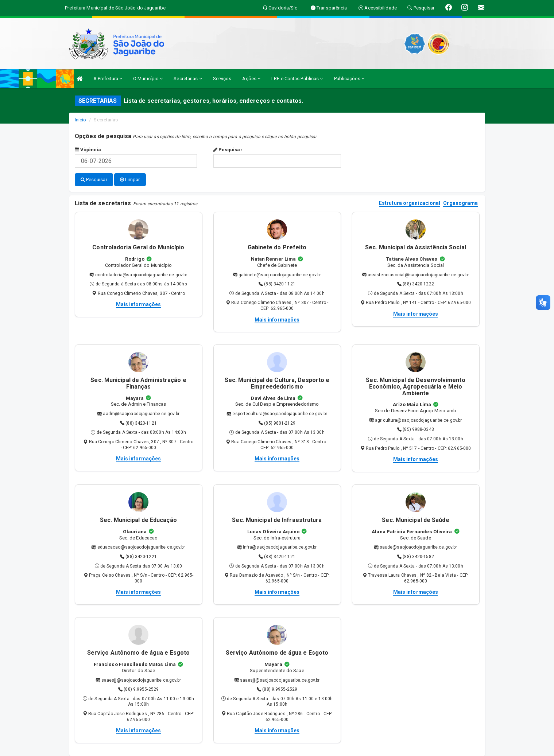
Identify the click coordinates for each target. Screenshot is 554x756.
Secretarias (188, 79)
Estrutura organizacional (410, 203)
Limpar (130, 180)
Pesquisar (228, 150)
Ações (251, 79)
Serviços (222, 79)
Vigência (88, 150)
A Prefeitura (108, 79)
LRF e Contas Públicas (297, 79)
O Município (148, 79)
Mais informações (139, 304)
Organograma (460, 203)
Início (81, 120)
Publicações (349, 79)
